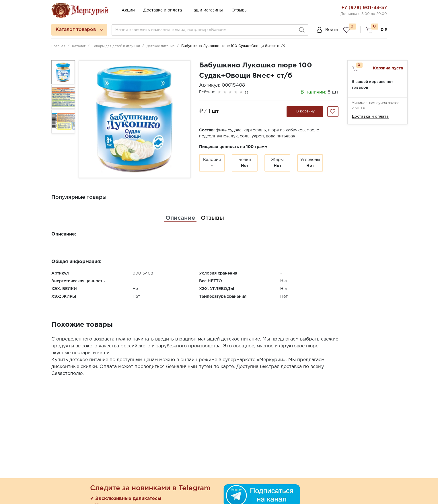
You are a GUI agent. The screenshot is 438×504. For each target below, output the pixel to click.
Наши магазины (207, 10)
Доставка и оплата (163, 10)
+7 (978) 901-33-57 (364, 8)
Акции (128, 10)
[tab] (180, 218)
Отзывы (240, 10)
